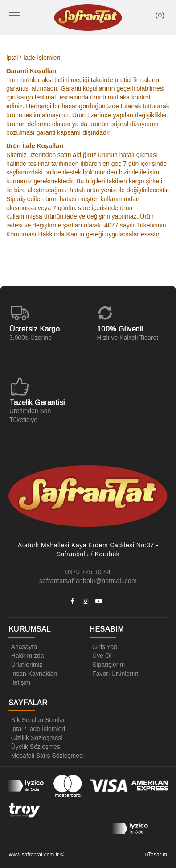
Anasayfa (23, 647)
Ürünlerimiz (26, 665)
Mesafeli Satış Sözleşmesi (46, 756)
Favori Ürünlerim (114, 674)
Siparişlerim (107, 665)
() (160, 15)
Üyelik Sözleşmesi (35, 747)
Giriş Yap (103, 647)
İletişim (20, 682)
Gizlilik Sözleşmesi (36, 738)
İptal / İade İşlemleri (37, 729)
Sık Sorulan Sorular (37, 720)
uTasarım (156, 855)
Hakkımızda (26, 656)
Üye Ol (100, 656)
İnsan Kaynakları (33, 674)
